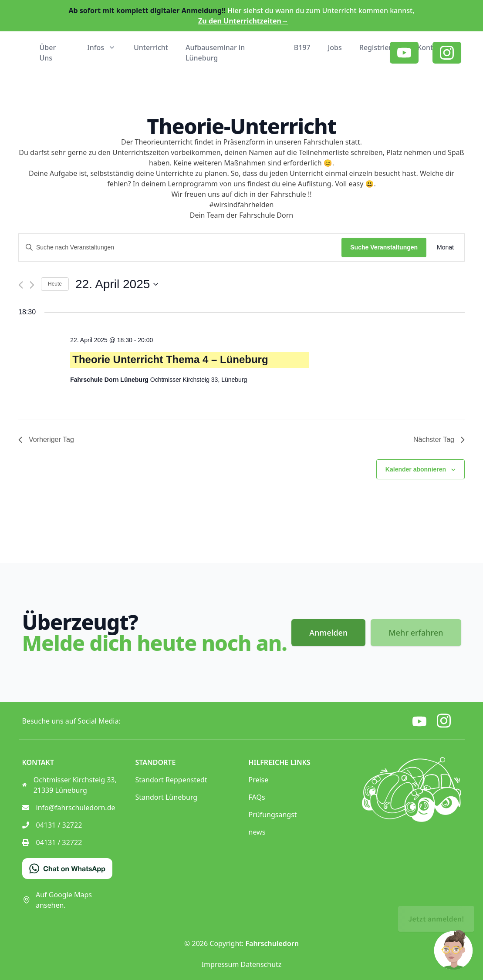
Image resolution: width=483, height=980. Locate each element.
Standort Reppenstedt (171, 780)
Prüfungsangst (273, 815)
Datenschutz (261, 964)
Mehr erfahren (416, 633)
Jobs (335, 47)
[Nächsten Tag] (32, 285)
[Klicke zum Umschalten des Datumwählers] (117, 284)
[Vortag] (21, 285)
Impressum (220, 964)
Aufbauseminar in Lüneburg (215, 53)
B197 (302, 47)
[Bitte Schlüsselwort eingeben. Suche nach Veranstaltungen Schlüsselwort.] (180, 248)
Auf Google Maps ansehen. (57, 900)
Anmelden (328, 633)
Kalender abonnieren (416, 469)
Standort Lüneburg (167, 797)
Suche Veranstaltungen (384, 247)
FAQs (257, 797)
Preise (259, 780)
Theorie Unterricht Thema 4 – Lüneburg (170, 359)
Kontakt (430, 47)
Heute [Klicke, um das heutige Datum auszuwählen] (55, 284)
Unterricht (151, 47)
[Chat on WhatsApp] (67, 869)
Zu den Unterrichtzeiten (243, 21)
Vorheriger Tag (46, 439)
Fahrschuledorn (272, 943)
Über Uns (48, 53)
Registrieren (380, 47)
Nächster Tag (439, 439)
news (257, 832)
